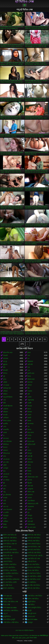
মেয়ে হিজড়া (31, 501)
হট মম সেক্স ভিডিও (33, 570)
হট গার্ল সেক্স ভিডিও (9, 567)
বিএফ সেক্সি (7, 605)
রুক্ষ (4, 489)
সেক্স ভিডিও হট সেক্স (34, 559)
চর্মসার (29, 430)
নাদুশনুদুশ (6, 515)
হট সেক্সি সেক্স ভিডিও (34, 585)
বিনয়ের (30, 406)
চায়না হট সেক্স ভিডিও (34, 538)
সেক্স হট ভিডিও (8, 562)
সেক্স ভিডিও (31, 605)
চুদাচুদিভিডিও (7, 616)
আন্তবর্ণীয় (6, 430)
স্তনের (29, 468)
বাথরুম (5, 498)
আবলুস (30, 515)
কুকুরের (5, 364)
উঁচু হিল (30, 483)
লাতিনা (29, 459)
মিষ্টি (4, 403)
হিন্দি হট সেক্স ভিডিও (34, 588)
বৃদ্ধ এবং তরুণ (32, 527)
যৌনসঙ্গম (30, 462)
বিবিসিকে (6, 444)
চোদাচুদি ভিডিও (8, 599)
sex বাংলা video (32, 619)
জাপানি (5, 415)
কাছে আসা (31, 433)
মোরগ (29, 450)
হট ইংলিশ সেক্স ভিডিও (10, 565)
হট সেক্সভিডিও (32, 582)
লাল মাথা (6, 438)
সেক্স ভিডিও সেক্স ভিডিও (35, 596)
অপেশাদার (30, 424)
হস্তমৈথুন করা (7, 388)
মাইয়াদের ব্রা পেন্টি (33, 504)
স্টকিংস (5, 394)
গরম (4, 400)
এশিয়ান (5, 391)
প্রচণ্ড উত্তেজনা (8, 510)
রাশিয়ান (5, 477)
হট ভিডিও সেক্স (24, 2)
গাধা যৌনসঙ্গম (7, 441)
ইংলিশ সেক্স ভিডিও (33, 599)
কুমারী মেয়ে (31, 373)
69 (4, 483)
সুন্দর (5, 379)
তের (29, 370)
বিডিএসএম (6, 453)
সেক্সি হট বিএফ (32, 562)
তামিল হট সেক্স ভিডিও (10, 541)
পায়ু (4, 492)
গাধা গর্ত (6, 507)
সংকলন (30, 391)
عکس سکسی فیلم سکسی (22, 638)
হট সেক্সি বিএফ (8, 585)
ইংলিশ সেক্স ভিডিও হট (10, 535)
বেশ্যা (5, 427)
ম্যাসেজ (30, 480)
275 (22, 344)
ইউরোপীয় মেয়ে (8, 353)
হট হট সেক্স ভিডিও (9, 588)
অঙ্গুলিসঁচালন (8, 397)
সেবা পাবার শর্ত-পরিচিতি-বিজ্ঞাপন (24, 630)
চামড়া (29, 409)
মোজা (5, 518)
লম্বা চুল (30, 453)
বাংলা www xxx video (10, 608)
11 (45, 339)
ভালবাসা (30, 495)
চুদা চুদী (29, 611)
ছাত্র (4, 471)
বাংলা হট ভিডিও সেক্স (34, 547)
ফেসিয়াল (6, 418)
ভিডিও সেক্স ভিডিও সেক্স (10, 602)
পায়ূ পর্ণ (5, 614)
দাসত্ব (29, 465)
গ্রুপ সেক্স (6, 462)
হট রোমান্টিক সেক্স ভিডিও (11, 573)
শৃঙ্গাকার (30, 412)
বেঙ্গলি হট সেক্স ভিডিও (34, 553)
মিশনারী (5, 370)
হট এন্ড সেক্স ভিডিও (33, 565)
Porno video (33, 638)
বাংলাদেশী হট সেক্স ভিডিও (11, 553)
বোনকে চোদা (31, 616)
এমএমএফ (6, 474)
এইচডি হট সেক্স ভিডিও (10, 538)
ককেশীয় (5, 424)
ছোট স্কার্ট (30, 521)
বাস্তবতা (5, 450)
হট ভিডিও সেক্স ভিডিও (10, 570)
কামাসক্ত (30, 382)
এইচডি (5, 382)
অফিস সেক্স (31, 492)
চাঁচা (4, 367)
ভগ (28, 358)
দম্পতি (29, 436)
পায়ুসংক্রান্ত (31, 400)
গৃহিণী (5, 465)
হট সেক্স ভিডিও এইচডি (34, 576)
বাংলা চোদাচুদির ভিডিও (34, 608)
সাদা (29, 367)
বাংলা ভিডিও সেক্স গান (10, 544)
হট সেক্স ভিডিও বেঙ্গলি (10, 582)
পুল (28, 513)
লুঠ (4, 376)
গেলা (5, 486)
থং (28, 447)
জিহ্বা (5, 524)
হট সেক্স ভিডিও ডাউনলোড (11, 579)
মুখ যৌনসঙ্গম (7, 495)
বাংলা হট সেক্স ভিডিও (34, 550)
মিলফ (29, 376)
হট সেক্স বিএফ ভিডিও (34, 573)
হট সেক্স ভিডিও (8, 576)
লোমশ (29, 415)
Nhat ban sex (36, 635)
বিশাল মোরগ (7, 421)
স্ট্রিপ (29, 388)
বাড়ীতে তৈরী (31, 444)
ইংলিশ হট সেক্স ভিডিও (34, 535)
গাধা (29, 356)
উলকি (29, 421)
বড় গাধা (30, 518)
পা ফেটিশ (6, 513)
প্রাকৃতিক (6, 409)
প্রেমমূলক (30, 489)
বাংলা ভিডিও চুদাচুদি (9, 619)
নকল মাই (30, 486)
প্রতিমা (29, 510)
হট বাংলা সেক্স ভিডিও (34, 567)
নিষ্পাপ (5, 373)
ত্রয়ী (29, 394)
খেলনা (29, 397)
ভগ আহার (6, 480)
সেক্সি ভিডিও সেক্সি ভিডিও (11, 622)
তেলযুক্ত (6, 468)
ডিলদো (5, 447)
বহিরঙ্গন (5, 412)
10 (40, 339)
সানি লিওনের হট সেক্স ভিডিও (36, 556)
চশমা (5, 456)
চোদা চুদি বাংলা (32, 614)
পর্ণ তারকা (6, 385)
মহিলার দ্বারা (31, 379)
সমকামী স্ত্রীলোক (8, 406)
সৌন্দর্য (29, 385)
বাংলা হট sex (7, 547)
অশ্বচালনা (30, 361)
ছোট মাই (30, 364)
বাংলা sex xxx (7, 596)
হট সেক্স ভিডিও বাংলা (34, 579)
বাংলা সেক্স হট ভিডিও (34, 544)
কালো (29, 438)
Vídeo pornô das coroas (16, 635)
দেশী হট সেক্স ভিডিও (34, 541)
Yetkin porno (5, 635)
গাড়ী (5, 501)
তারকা (5, 433)
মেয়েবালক (31, 507)
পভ (28, 427)
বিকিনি (29, 471)
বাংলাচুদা (30, 622)
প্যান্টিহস (6, 521)
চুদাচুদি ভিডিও (31, 602)
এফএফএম (6, 459)
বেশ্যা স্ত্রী (30, 456)
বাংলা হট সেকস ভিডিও (10, 550)
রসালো (30, 498)
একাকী (29, 403)
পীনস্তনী (5, 356)
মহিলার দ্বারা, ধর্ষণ (33, 477)
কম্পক (29, 474)
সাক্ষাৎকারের (31, 524)
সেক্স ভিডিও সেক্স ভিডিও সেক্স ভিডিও (11, 611)
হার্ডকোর (6, 358)
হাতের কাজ (31, 441)
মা (4, 436)
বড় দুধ (5, 361)
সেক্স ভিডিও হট (8, 559)
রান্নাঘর (5, 527)
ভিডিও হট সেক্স (8, 556)
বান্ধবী (29, 418)
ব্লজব (29, 353)
